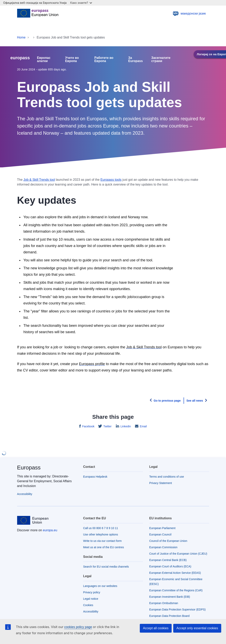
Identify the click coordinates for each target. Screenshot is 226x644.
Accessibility (25, 494)
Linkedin (125, 426)
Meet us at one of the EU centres (104, 547)
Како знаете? (81, 3)
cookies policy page (78, 627)
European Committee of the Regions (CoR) (176, 590)
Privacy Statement (161, 483)
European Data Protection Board (169, 616)
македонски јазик (189, 14)
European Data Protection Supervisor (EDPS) (178, 609)
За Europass (136, 59)
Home (21, 37)
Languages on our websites (100, 586)
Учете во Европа (72, 59)
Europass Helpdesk (95, 477)
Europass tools (111, 180)
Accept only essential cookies (197, 628)
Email (143, 426)
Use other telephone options (101, 534)
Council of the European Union (168, 541)
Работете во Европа (104, 59)
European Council (160, 534)
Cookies (88, 605)
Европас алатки (44, 59)
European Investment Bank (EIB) (170, 597)
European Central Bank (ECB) (168, 560)
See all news (195, 401)
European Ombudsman (164, 603)
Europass (29, 468)
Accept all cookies (156, 628)
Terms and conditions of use (167, 477)
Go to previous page (167, 401)
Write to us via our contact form (102, 541)
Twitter (107, 426)
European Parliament (162, 528)
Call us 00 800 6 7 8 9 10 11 (101, 528)
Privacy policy (92, 592)
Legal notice (91, 599)
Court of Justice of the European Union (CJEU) (178, 554)
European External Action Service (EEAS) (175, 573)
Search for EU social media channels (106, 567)
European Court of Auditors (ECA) (170, 566)
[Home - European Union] (38, 14)
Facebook (88, 426)
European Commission (163, 547)
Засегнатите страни (161, 59)
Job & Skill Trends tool (39, 180)
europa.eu (50, 530)
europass (20, 58)
